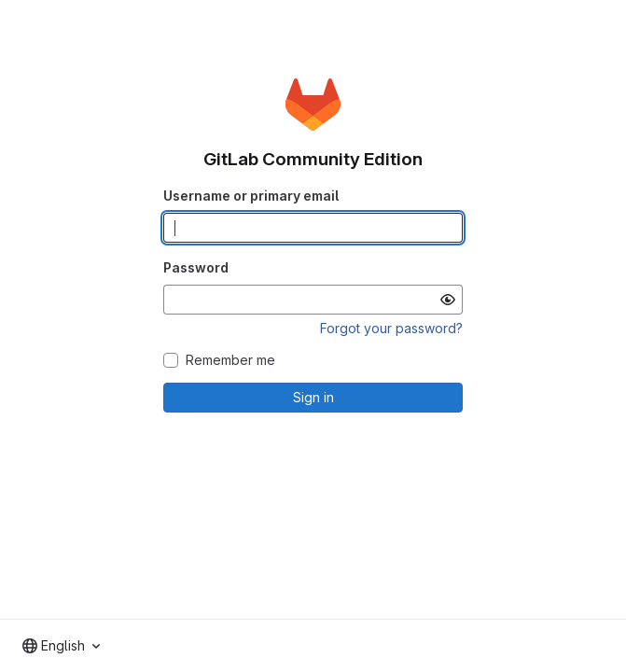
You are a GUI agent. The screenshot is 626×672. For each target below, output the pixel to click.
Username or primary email (251, 196)
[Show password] (448, 300)
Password (196, 267)
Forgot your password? (391, 328)
